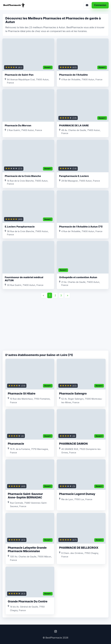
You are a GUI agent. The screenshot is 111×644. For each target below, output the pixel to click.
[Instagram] (55, 631)
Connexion (100, 5)
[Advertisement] (55, 327)
